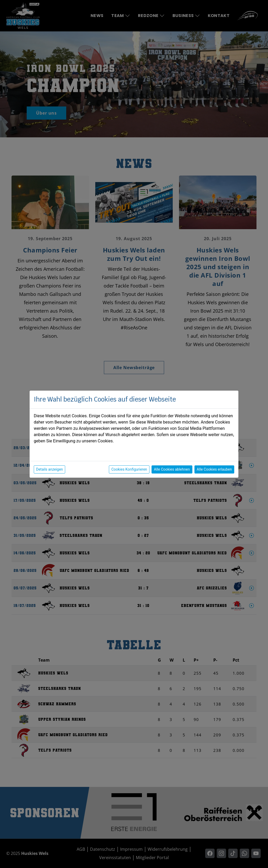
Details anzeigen (49, 469)
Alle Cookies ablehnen (172, 469)
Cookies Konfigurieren (129, 469)
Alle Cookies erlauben (214, 469)
